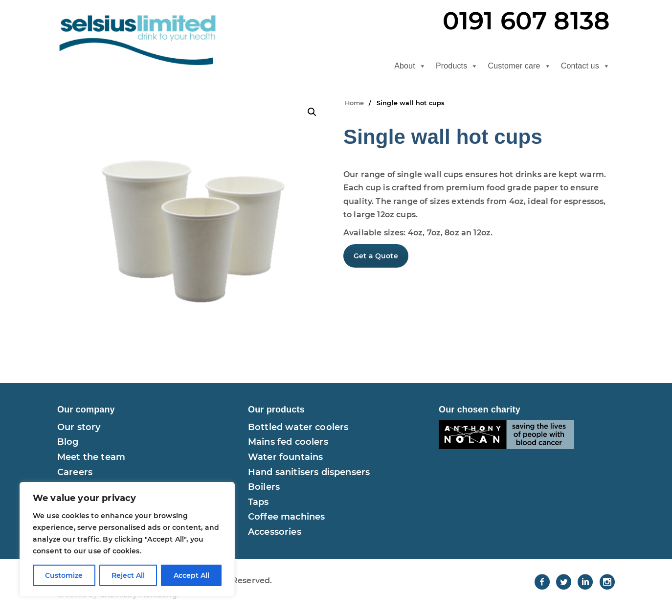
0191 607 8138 (526, 21)
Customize (64, 575)
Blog (68, 442)
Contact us (585, 66)
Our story (79, 427)
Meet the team (91, 457)
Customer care (520, 66)
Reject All (128, 575)
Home (355, 103)
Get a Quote (376, 256)
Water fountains (285, 457)
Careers (75, 472)
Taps (258, 502)
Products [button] (457, 66)
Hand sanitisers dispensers (309, 472)
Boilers (264, 487)
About (410, 66)
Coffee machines (286, 517)
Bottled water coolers (298, 427)
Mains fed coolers (288, 442)
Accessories (275, 532)
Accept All (191, 575)
